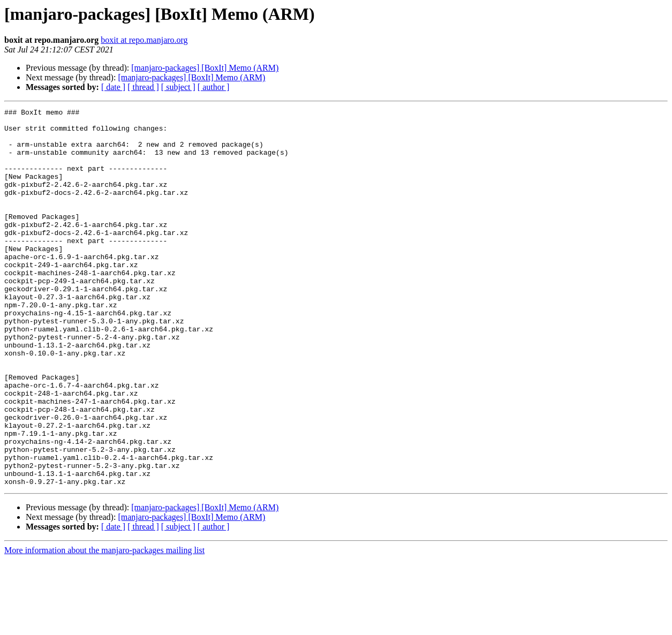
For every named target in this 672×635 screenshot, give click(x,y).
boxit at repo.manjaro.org (144, 40)
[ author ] (214, 87)
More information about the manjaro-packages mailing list (104, 626)
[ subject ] (178, 87)
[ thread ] (143, 87)
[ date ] (113, 87)
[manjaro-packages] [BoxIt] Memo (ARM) (205, 68)
